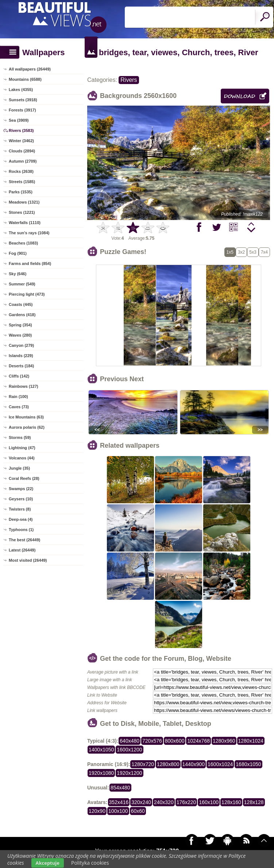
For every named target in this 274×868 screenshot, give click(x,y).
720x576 (152, 741)
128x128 (254, 802)
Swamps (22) (21, 489)
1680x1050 (248, 764)
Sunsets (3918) (23, 100)
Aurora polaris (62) (27, 427)
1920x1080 (101, 773)
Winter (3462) (21, 141)
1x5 (230, 252)
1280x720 (143, 764)
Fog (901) (18, 253)
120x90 (97, 811)
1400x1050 (101, 750)
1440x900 (194, 764)
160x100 (209, 802)
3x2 (241, 252)
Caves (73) (19, 407)
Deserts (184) (21, 366)
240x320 (164, 802)
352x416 (119, 802)
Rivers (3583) (21, 130)
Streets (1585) (22, 182)
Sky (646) (18, 274)
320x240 (141, 802)
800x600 (175, 741)
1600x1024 (220, 764)
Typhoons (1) (21, 530)
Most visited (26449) (28, 560)
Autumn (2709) (23, 161)
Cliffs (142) (19, 376)
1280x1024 (251, 741)
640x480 (130, 741)
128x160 (231, 802)
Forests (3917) (22, 110)
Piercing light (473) (27, 294)
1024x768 (198, 741)
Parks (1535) (21, 192)
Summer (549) (22, 284)
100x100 (118, 811)
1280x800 (168, 764)
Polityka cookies (90, 863)
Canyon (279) (21, 345)
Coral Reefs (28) (24, 478)
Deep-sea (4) (21, 519)
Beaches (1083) (23, 243)
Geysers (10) (21, 499)
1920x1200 (129, 773)
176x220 (186, 802)
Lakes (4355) (21, 90)
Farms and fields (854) (30, 264)
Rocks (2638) (21, 171)
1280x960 (224, 741)
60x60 (138, 811)
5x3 (253, 252)
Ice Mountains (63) (26, 417)
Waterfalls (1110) (25, 223)
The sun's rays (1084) (29, 233)
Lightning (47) (22, 448)
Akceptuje (48, 863)
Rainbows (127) (24, 386)
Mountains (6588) (25, 79)
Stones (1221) (22, 212)
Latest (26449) (22, 550)
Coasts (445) (21, 304)
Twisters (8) (20, 509)
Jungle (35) (19, 468)
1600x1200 (129, 750)
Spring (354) (20, 325)
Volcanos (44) (22, 458)
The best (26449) (24, 540)
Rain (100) (18, 397)
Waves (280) (20, 335)
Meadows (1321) (24, 202)
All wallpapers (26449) (30, 69)
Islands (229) (21, 356)
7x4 (264, 252)
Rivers (129, 80)
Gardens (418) (22, 315)
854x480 (120, 788)
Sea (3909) (19, 120)
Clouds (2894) (22, 151)
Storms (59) (20, 437)
